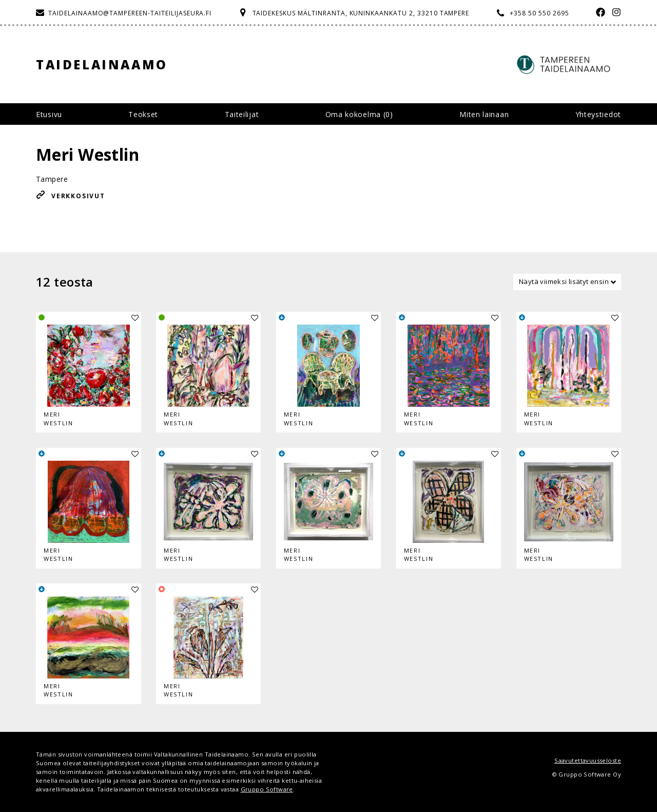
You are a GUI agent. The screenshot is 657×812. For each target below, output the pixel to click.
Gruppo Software (267, 789)
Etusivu (49, 114)
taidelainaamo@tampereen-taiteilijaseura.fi (130, 13)
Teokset (143, 114)
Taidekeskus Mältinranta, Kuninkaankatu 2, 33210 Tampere (361, 13)
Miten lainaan (484, 114)
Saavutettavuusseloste (588, 760)
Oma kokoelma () (359, 114)
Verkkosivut (78, 196)
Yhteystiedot (598, 114)
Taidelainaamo (102, 64)
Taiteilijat (242, 114)
